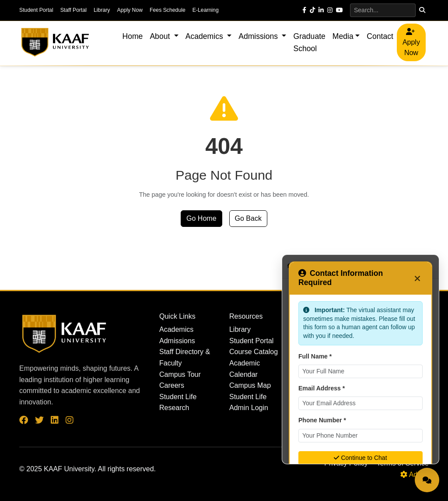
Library (102, 10)
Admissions (177, 341)
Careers (172, 385)
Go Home (201, 218)
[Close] (417, 278)
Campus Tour (180, 374)
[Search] (383, 10)
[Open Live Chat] (427, 480)
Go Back (248, 218)
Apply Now (130, 10)
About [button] (161, 36)
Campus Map (250, 385)
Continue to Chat (360, 458)
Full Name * (315, 356)
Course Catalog (254, 352)
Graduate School (309, 42)
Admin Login (249, 408)
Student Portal (36, 10)
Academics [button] (205, 36)
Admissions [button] (259, 36)
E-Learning (206, 10)
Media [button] (343, 36)
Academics (176, 329)
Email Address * (322, 388)
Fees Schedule (168, 10)
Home (132, 36)
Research (174, 408)
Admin (415, 475)
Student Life (178, 397)
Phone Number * (322, 420)
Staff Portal (73, 10)
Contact (380, 36)
